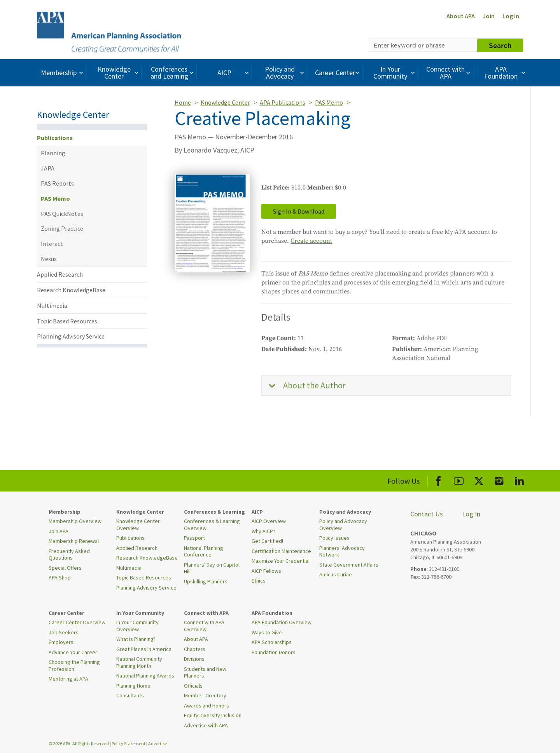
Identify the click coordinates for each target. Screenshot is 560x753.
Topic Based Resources (67, 321)
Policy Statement (129, 743)
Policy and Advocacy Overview (343, 525)
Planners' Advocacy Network (342, 551)
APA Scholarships (272, 642)
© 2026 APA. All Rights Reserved (79, 743)
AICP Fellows (266, 571)
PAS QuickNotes (62, 214)
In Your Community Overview (137, 626)
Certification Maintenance (281, 551)
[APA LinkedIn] (519, 480)
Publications (55, 138)
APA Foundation (506, 73)
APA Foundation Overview (282, 622)
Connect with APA (449, 73)
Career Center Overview (77, 622)
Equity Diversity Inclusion (213, 715)
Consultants (130, 695)
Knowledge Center (119, 73)
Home (183, 102)
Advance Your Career (73, 652)
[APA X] (479, 480)
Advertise (157, 743)
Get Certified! (267, 541)
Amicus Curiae (336, 574)
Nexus (49, 259)
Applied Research (60, 274)
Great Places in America (144, 649)
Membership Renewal (74, 541)
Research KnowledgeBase (71, 290)
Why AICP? (263, 531)
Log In (511, 16)
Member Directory (205, 695)
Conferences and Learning (173, 73)
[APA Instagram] (499, 480)
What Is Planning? (136, 639)
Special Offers (65, 568)
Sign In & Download (299, 211)
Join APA (59, 531)
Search (500, 45)
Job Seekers (64, 632)
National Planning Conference (204, 551)
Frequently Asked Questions (69, 555)
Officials (193, 686)
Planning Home (133, 686)
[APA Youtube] (459, 480)
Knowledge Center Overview (138, 525)
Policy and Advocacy (285, 73)
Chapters (195, 649)
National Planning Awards (145, 676)
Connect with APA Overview (204, 626)
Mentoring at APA (68, 679)
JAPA (48, 168)
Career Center (338, 73)
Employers (61, 642)
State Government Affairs (349, 565)
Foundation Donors (274, 652)
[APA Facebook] (438, 480)
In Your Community (395, 73)
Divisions (194, 659)
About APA (461, 16)
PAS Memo (55, 198)
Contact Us (427, 514)
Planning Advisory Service (71, 336)
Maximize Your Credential (281, 561)
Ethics (259, 581)
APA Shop (60, 577)
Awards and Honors (206, 706)
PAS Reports (57, 183)
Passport (194, 538)
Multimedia (52, 305)
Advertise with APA (206, 725)
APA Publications (283, 102)
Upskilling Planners (206, 581)
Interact (52, 244)
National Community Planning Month (139, 662)
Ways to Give (267, 632)
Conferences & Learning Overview (212, 525)
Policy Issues (334, 538)
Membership (63, 73)
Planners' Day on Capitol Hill (212, 568)
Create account (311, 241)
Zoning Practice (62, 228)
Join (489, 16)
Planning (53, 153)
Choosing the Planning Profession (74, 665)
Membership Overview (75, 521)
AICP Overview (269, 521)
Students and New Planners (205, 672)
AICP (234, 73)
